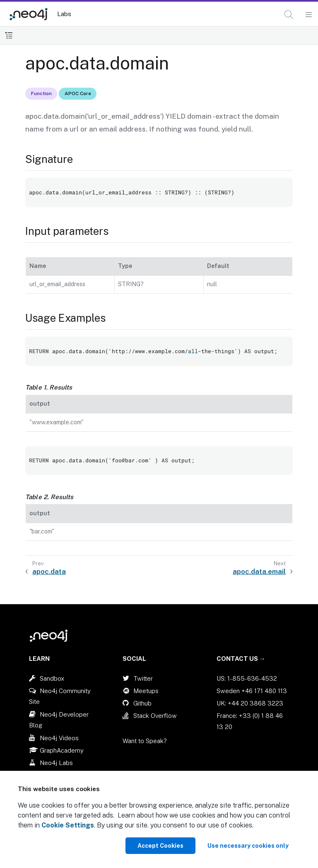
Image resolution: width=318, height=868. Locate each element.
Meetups (146, 691)
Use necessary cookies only (248, 846)
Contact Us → (241, 659)
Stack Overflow (155, 716)
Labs (64, 14)
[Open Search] (289, 15)
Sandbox (52, 678)
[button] (289, 15)
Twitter (143, 678)
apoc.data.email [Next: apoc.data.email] (259, 571)
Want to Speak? (145, 741)
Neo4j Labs (56, 763)
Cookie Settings (68, 825)
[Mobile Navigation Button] (308, 15)
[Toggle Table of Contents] (9, 35)
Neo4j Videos (59, 738)
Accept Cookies (160, 846)
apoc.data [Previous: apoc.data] (49, 571)
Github (142, 703)
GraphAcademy (62, 750)
